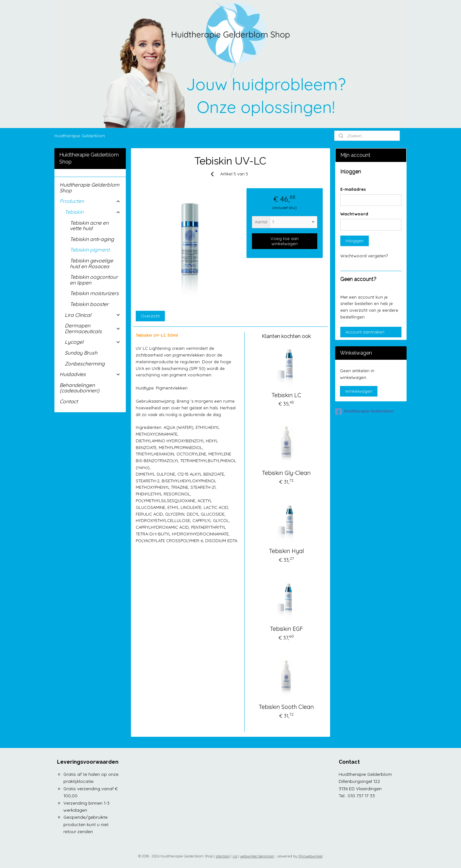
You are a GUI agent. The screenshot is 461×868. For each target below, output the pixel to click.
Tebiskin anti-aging (92, 239)
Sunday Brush (81, 353)
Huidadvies (90, 374)
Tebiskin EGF (286, 629)
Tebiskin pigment (90, 250)
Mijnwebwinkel (311, 856)
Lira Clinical (93, 315)
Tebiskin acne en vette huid (89, 226)
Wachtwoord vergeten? (364, 256)
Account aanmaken (365, 332)
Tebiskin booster (89, 304)
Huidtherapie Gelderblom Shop (89, 188)
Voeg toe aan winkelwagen (285, 241)
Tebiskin (93, 212)
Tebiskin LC (286, 395)
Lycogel (93, 342)
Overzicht (150, 316)
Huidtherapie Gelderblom (80, 136)
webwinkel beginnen (257, 856)
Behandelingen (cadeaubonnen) (79, 388)
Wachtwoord (354, 214)
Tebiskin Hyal (286, 551)
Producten (90, 201)
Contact (69, 401)
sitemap (223, 856)
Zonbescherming (85, 364)
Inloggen (355, 241)
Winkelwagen (359, 391)
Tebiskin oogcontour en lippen (94, 280)
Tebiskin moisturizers (94, 293)
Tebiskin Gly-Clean (286, 473)
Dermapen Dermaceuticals (93, 328)
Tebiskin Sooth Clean (286, 707)
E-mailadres (353, 189)
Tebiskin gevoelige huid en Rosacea (91, 263)
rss (235, 856)
